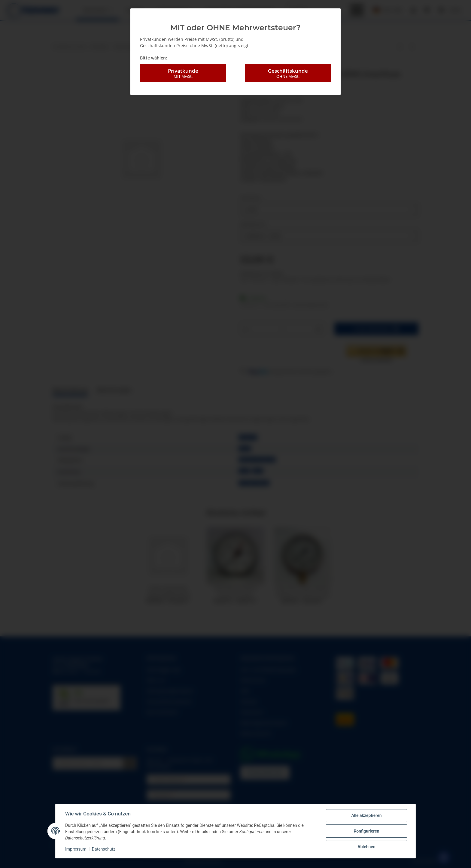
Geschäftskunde (288, 73)
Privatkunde (183, 73)
